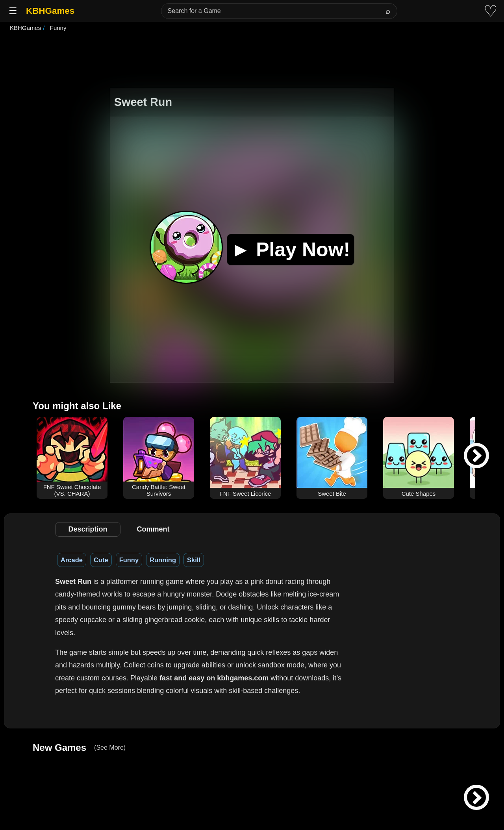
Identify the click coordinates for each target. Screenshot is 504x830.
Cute (101, 560)
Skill (194, 560)
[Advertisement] (252, 61)
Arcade (72, 560)
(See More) (110, 748)
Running (163, 560)
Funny (129, 560)
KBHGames (50, 11)
